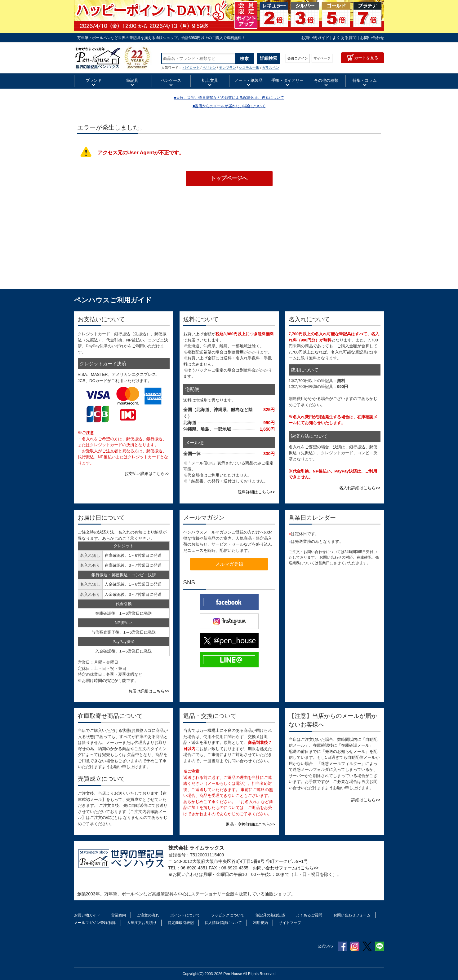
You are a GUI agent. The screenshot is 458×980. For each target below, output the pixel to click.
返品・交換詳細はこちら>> (250, 824)
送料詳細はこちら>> (256, 492)
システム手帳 (249, 68)
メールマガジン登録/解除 (95, 923)
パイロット (191, 68)
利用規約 (260, 923)
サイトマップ (290, 923)
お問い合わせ (372, 38)
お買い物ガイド (315, 38)
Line (380, 946)
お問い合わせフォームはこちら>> (286, 868)
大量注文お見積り (142, 923)
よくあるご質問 (309, 915)
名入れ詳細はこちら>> (360, 488)
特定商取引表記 (181, 923)
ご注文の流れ (148, 915)
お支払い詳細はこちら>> (147, 474)
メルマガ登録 (229, 564)
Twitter (367, 946)
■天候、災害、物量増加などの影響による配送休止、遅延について (229, 98)
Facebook (342, 946)
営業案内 (118, 915)
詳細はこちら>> (366, 800)
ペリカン (209, 68)
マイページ (322, 58)
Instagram (355, 946)
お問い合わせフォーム (352, 915)
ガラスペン (271, 68)
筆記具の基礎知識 (270, 915)
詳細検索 (269, 58)
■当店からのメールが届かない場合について (229, 106)
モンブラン (227, 68)
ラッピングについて (228, 915)
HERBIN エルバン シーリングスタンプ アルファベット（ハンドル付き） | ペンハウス (113, 58)
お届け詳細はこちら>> (149, 691)
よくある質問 (345, 38)
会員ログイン (298, 58)
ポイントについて (185, 915)
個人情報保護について (223, 923)
